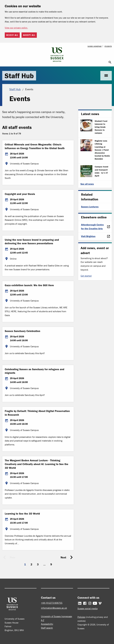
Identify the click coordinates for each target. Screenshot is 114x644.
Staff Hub (19, 76)
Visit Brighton (88, 236)
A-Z (43, 620)
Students (108, 46)
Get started (86, 276)
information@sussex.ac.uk (54, 608)
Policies (81, 617)
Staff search (47, 628)
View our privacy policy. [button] (16, 28)
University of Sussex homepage (56, 616)
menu (106, 76)
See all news (87, 184)
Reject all (12, 35)
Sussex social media (88, 608)
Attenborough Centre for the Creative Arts (92, 227)
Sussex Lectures (90, 207)
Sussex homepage (95, 46)
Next (63, 557)
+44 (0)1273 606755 (52, 603)
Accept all (29, 35)
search (110, 62)
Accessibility (47, 624)
